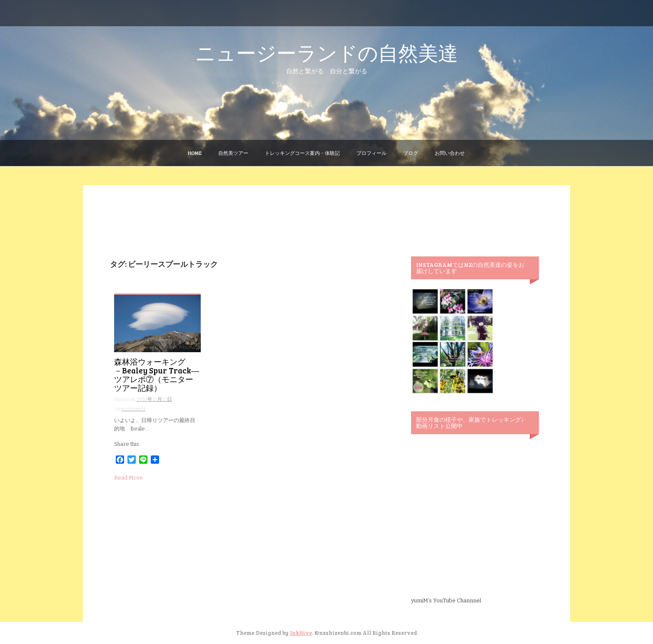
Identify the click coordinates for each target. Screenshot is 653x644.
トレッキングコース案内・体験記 (302, 153)
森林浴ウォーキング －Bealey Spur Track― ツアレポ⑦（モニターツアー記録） (157, 375)
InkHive (301, 633)
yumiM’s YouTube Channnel (446, 600)
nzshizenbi (133, 409)
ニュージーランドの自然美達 (327, 52)
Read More (128, 478)
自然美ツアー (233, 153)
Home (195, 153)
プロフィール (371, 153)
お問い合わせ (450, 153)
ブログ (411, 153)
